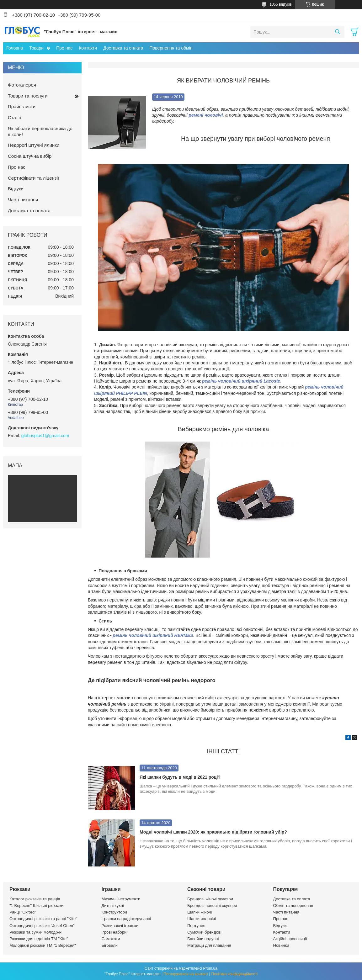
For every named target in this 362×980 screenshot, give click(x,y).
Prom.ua (210, 968)
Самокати (111, 939)
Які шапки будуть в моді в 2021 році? (180, 777)
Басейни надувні (203, 939)
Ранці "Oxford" (23, 912)
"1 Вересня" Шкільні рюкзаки (36, 906)
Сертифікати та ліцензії (33, 178)
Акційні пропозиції (290, 939)
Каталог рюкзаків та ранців (35, 899)
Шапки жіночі (200, 912)
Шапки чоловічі (202, 919)
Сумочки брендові (204, 932)
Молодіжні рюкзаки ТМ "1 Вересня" (43, 945)
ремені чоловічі (206, 115)
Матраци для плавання (209, 945)
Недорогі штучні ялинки (34, 145)
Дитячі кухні (113, 906)
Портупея (196, 926)
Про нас (64, 48)
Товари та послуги (28, 96)
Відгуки (16, 189)
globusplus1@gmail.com (45, 436)
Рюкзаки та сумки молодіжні (36, 932)
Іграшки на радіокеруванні (126, 919)
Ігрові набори (114, 932)
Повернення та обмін (171, 48)
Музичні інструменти (121, 899)
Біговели (110, 945)
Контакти (88, 48)
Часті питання (23, 200)
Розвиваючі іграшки (120, 926)
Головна (15, 48)
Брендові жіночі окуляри (210, 899)
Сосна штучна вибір (30, 156)
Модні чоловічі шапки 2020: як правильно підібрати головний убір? (213, 832)
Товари (36, 48)
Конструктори (114, 912)
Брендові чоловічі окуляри (212, 906)
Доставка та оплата (123, 48)
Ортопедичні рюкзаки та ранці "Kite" (43, 919)
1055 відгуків (281, 4)
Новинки (281, 945)
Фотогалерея (22, 85)
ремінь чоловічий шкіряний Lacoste (241, 381)
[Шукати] (337, 32)
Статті (15, 117)
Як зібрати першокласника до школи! (40, 131)
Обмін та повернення (293, 906)
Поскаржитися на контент (186, 974)
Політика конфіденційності (235, 974)
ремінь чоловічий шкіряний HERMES (153, 635)
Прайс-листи (22, 106)
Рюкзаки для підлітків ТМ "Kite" (39, 939)
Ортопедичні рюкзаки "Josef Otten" (42, 926)
